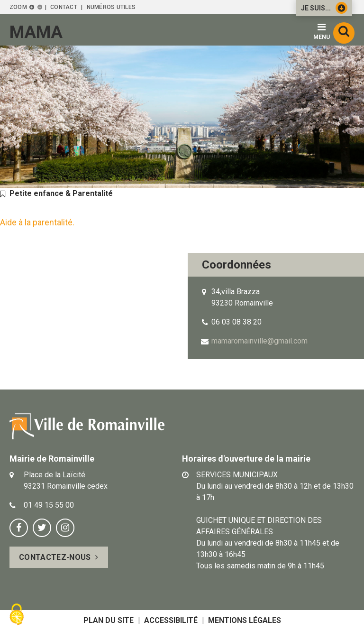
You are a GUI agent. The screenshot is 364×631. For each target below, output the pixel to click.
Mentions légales (245, 620)
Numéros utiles (111, 7)
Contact (64, 7)
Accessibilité (171, 620)
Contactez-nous (55, 557)
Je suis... (324, 8)
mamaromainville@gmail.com (259, 341)
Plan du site (109, 620)
